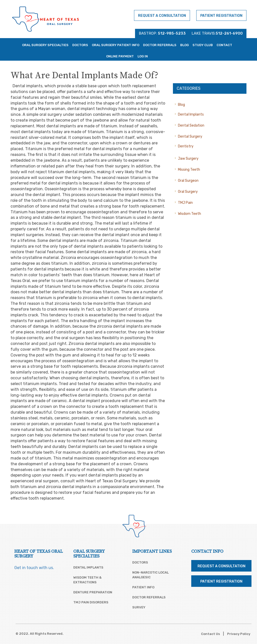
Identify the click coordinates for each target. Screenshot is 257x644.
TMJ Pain (185, 203)
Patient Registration (221, 16)
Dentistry (186, 146)
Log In (143, 56)
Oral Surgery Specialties (45, 45)
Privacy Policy (239, 634)
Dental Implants (191, 114)
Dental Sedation (191, 125)
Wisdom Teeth (189, 214)
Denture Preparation (93, 592)
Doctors (80, 45)
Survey (139, 607)
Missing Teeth (189, 170)
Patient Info (143, 587)
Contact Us (210, 634)
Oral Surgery (188, 192)
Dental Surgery (190, 136)
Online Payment (120, 56)
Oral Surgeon (188, 181)
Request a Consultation (162, 16)
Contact (224, 45)
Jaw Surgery (188, 159)
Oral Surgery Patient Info (116, 45)
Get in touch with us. (34, 568)
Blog (184, 45)
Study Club (203, 45)
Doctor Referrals (160, 45)
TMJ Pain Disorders (91, 602)
